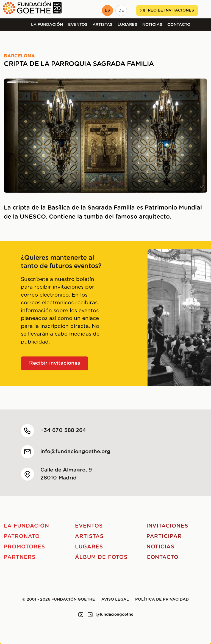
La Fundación (47, 25)
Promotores (24, 547)
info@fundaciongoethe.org (75, 452)
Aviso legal (115, 600)
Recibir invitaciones (55, 363)
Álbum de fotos (101, 557)
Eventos (78, 25)
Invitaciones (167, 526)
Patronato (22, 536)
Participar (164, 536)
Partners (20, 557)
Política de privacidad (162, 600)
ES (107, 10)
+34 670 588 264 (63, 430)
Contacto (179, 25)
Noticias (152, 25)
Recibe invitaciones (167, 11)
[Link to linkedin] (90, 615)
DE (121, 10)
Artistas (102, 25)
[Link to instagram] (81, 615)
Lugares (127, 25)
